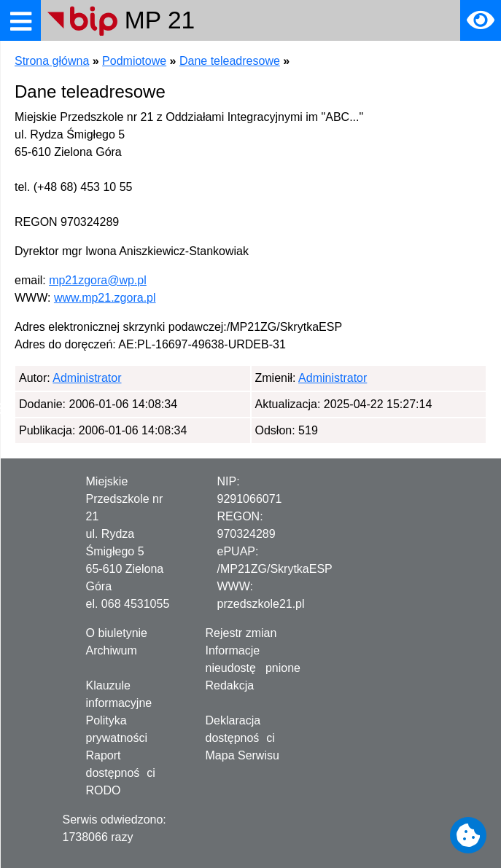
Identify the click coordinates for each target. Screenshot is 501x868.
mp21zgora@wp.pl (98, 280)
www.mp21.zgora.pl (105, 298)
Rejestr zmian (241, 633)
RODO (104, 790)
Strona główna (52, 61)
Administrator (87, 378)
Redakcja (230, 685)
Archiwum (112, 650)
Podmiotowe (134, 61)
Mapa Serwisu (242, 755)
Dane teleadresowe (230, 61)
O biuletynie (117, 633)
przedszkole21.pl (261, 604)
